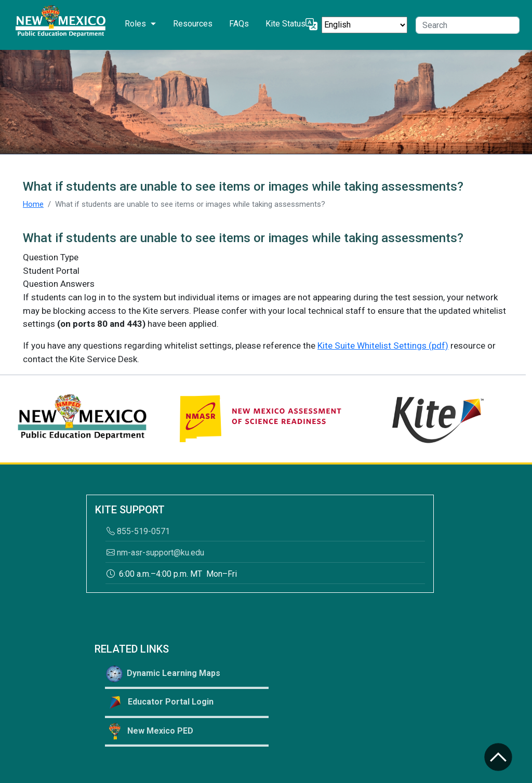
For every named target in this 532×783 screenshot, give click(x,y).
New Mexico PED (150, 731)
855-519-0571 (138, 531)
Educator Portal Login (160, 702)
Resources (193, 24)
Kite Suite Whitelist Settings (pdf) (383, 346)
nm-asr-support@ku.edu (155, 553)
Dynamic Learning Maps (163, 674)
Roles (135, 24)
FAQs (239, 24)
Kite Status (285, 24)
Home (33, 204)
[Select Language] (364, 25)
